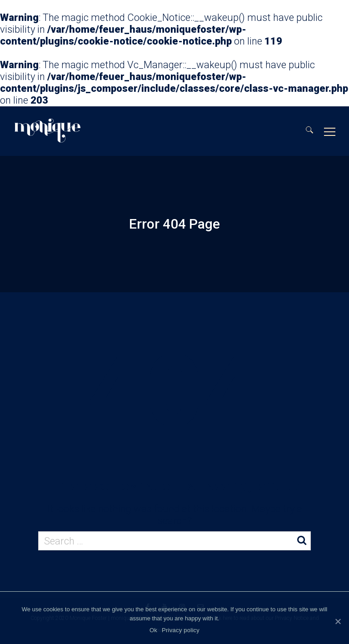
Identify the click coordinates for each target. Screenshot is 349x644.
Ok (153, 630)
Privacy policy (181, 630)
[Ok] (338, 621)
